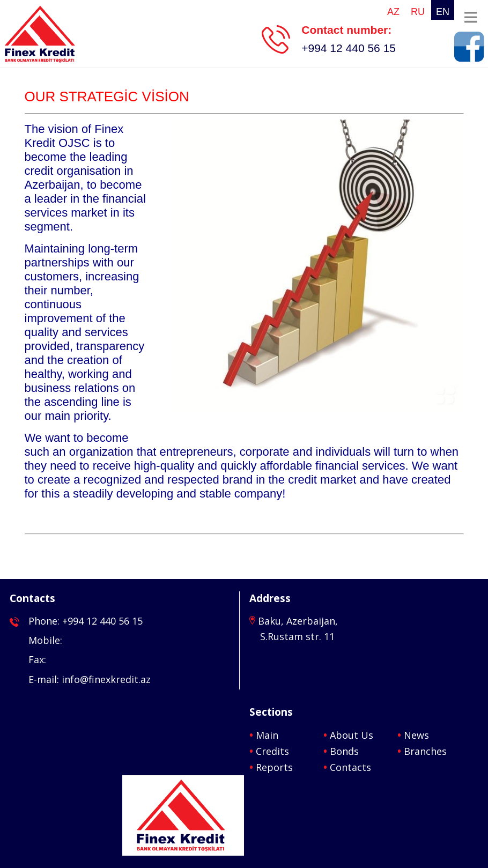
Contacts (350, 767)
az (393, 12)
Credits (272, 751)
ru (418, 12)
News (416, 735)
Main (267, 735)
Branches (425, 751)
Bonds (344, 751)
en (443, 12)
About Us (352, 735)
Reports (274, 767)
